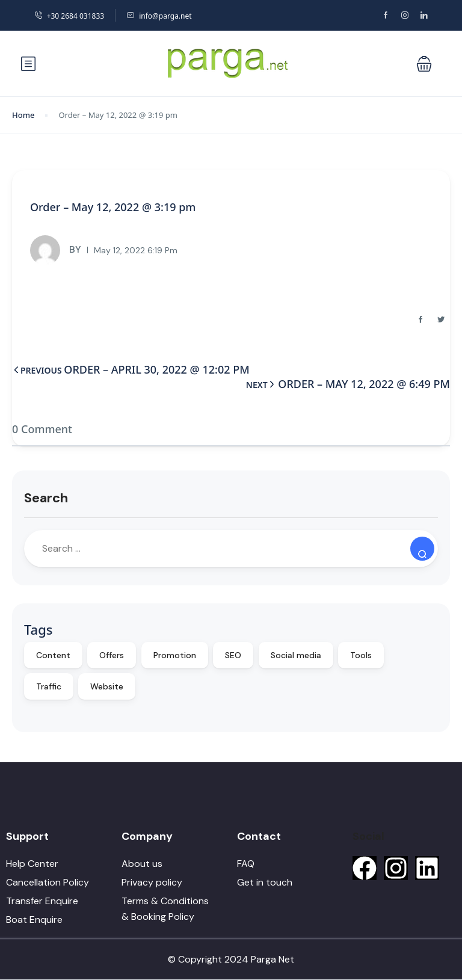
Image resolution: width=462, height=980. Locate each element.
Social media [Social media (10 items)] (296, 655)
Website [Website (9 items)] (107, 686)
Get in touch (265, 882)
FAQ (246, 864)
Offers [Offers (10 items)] (112, 655)
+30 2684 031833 (69, 16)
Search (46, 498)
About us (142, 864)
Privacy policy (152, 882)
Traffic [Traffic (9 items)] (49, 686)
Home (23, 115)
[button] (424, 64)
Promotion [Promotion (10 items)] (175, 655)
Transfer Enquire (42, 901)
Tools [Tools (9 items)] (361, 655)
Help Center (32, 864)
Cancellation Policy (48, 882)
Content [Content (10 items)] (53, 655)
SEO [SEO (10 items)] (233, 655)
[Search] (422, 549)
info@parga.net (159, 16)
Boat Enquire (34, 920)
